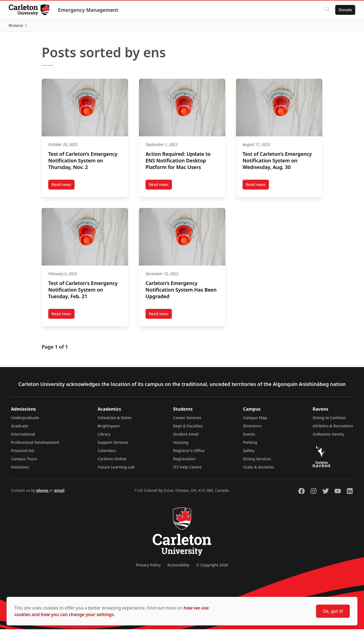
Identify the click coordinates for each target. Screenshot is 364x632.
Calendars (107, 453)
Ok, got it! (333, 611)
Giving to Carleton (329, 420)
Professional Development (35, 445)
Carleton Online (112, 462)
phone (43, 493)
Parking (250, 445)
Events (249, 437)
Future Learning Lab (116, 470)
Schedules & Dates (115, 420)
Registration (184, 462)
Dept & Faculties (188, 429)
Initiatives (20, 470)
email (59, 493)
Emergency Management (88, 10)
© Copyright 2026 (212, 568)
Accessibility (178, 568)
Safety (249, 453)
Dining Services (257, 462)
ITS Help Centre (187, 470)
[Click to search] (327, 10)
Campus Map (255, 420)
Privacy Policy (148, 568)
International (23, 437)
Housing (181, 445)
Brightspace (109, 429)
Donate (345, 10)
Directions (252, 429)
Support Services (113, 445)
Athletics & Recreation (333, 429)
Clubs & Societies (259, 470)
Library (104, 437)
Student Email (186, 437)
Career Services (187, 420)
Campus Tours (24, 462)
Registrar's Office (189, 453)
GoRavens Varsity (329, 437)
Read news (63, 188)
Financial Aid (22, 453)
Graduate (20, 429)
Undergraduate (25, 420)
